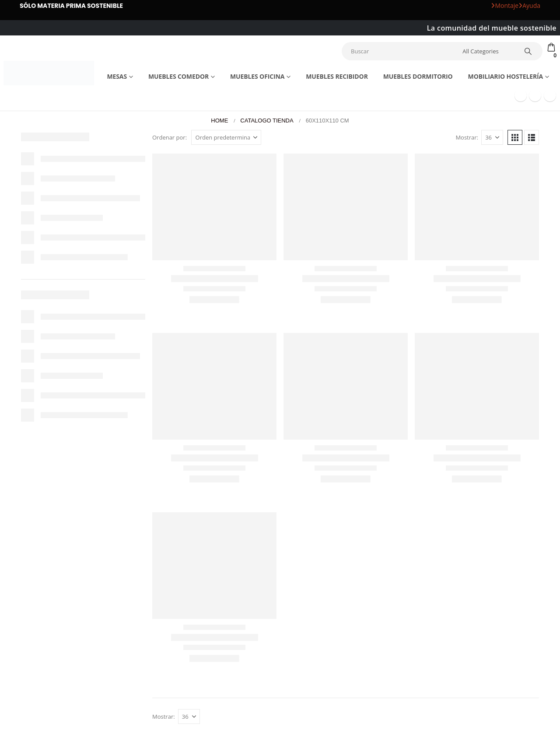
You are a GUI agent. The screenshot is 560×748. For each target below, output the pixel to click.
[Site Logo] (49, 73)
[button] (515, 137)
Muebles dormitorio (418, 76)
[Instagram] (550, 95)
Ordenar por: (170, 137)
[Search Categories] (487, 51)
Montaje (505, 5)
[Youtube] (535, 95)
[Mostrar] (492, 137)
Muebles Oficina (257, 76)
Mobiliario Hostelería (506, 76)
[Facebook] (521, 95)
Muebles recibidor (337, 76)
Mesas (117, 76)
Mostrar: (467, 137)
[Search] (528, 51)
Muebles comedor (178, 76)
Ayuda (529, 5)
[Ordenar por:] (226, 137)
